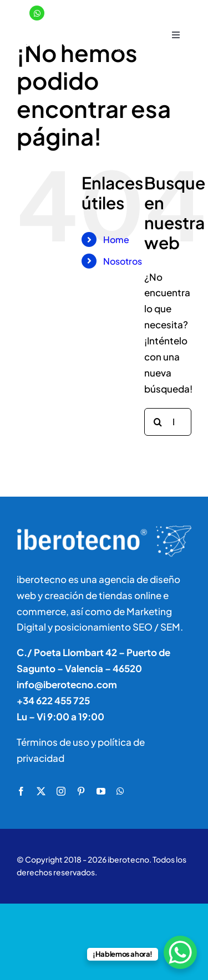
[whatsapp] (120, 791)
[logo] (75, 30)
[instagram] (61, 791)
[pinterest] (81, 791)
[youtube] (101, 791)
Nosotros (123, 261)
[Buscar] (158, 422)
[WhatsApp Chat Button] (180, 952)
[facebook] (21, 791)
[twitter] (41, 791)
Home (116, 239)
